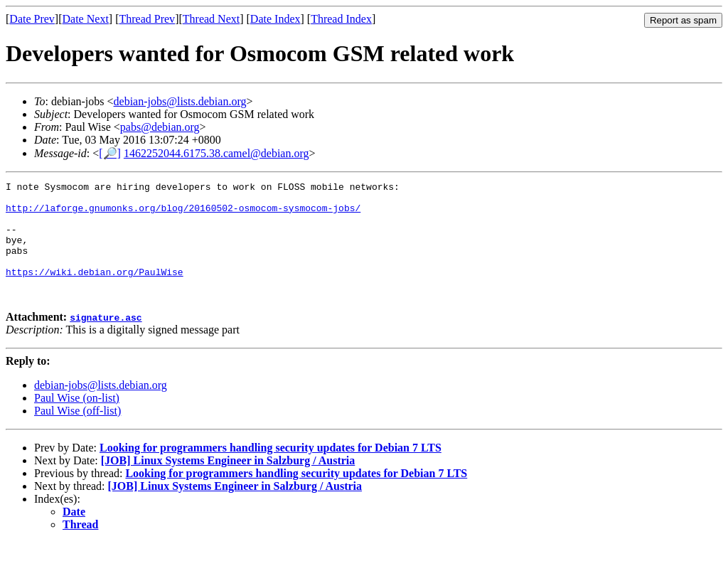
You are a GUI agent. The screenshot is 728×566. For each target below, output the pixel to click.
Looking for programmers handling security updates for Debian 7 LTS (271, 471)
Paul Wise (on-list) (77, 421)
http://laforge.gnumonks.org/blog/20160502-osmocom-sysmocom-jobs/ (183, 214)
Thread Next (211, 19)
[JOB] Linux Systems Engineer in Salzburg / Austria (228, 484)
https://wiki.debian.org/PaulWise (95, 291)
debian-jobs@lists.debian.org (180, 101)
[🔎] (110, 153)
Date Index (275, 19)
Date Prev (32, 19)
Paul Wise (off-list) (77, 434)
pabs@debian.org (160, 127)
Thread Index (341, 19)
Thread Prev (147, 19)
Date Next (86, 19)
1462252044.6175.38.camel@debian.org (216, 153)
